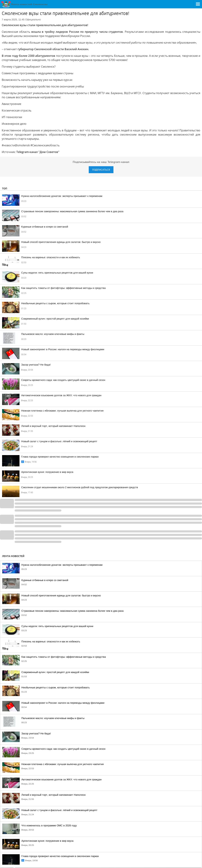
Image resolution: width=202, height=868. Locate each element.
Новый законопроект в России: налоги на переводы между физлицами (63, 349)
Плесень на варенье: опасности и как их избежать (51, 257)
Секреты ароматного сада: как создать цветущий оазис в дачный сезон (63, 380)
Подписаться (101, 170)
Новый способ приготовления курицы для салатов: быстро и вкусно (61, 242)
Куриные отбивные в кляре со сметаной (45, 227)
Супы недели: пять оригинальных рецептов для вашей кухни (57, 273)
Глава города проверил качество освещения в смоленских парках (60, 457)
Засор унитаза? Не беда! (36, 365)
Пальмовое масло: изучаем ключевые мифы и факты (53, 334)
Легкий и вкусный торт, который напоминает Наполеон (53, 426)
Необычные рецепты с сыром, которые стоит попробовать (55, 303)
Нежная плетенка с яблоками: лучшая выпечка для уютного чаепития (62, 411)
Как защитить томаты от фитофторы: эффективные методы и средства (63, 288)
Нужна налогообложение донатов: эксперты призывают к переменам (62, 196)
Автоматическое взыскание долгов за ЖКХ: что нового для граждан (61, 395)
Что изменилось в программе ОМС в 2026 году (49, 825)
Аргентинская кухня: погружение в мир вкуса (47, 472)
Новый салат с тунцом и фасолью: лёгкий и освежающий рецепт (59, 441)
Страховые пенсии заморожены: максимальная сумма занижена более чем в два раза (72, 211)
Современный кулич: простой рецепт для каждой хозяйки (55, 319)
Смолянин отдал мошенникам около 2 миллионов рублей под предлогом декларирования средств (80, 487)
